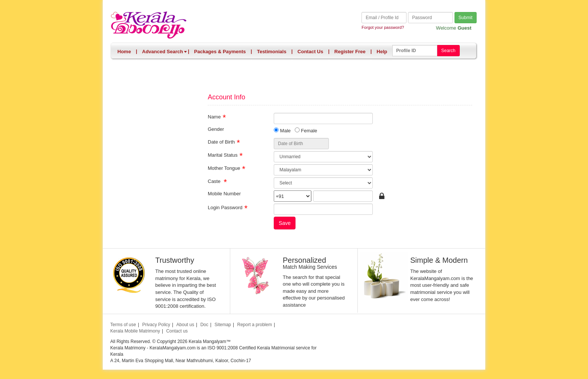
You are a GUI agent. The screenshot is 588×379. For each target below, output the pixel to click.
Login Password (225, 207)
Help (382, 52)
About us (185, 325)
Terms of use (123, 325)
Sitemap (223, 325)
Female (306, 130)
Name (214, 116)
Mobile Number (224, 193)
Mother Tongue (224, 168)
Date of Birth (221, 142)
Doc (204, 325)
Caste (215, 181)
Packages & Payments (220, 52)
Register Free (350, 52)
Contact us (177, 331)
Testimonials (272, 52)
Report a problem (254, 325)
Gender (216, 129)
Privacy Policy (156, 325)
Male (282, 130)
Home (124, 52)
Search (448, 51)
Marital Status (223, 155)
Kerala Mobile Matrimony (135, 331)
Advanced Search (165, 52)
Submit (466, 18)
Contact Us (310, 52)
